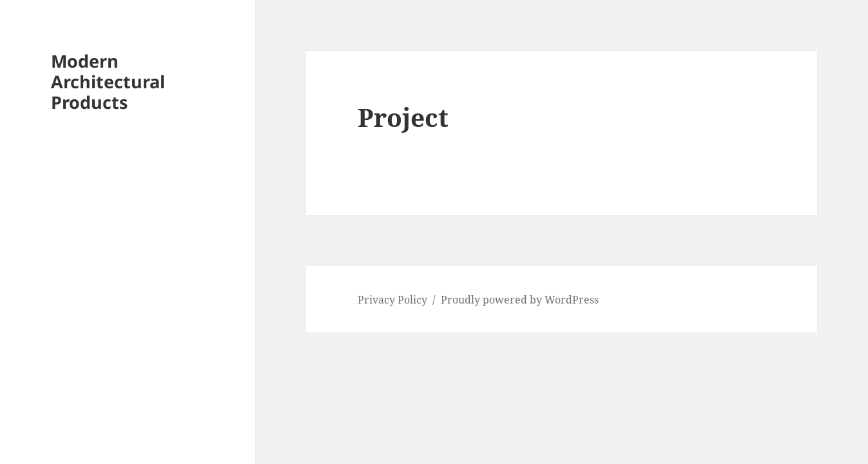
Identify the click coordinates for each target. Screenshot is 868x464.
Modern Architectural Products (108, 82)
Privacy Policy (392, 300)
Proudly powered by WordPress (520, 300)
